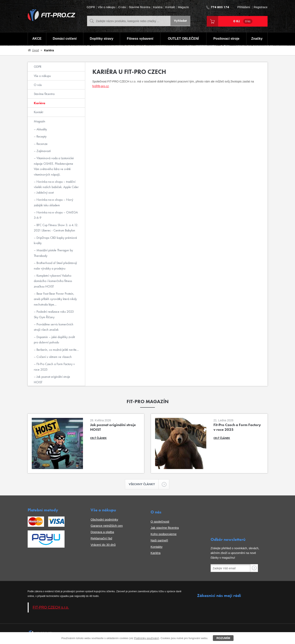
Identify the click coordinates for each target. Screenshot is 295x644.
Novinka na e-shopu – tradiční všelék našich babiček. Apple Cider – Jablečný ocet (56, 187)
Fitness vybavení (140, 39)
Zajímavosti (43, 151)
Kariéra (158, 7)
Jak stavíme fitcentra (165, 528)
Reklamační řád (101, 539)
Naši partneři (159, 541)
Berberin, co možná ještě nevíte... (57, 350)
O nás (122, 7)
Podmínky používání (146, 638)
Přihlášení (244, 7)
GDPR (91, 7)
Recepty (41, 136)
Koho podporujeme (164, 534)
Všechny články (144, 484)
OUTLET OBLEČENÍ (183, 39)
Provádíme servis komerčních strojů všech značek (54, 327)
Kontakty (157, 547)
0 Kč (243, 21)
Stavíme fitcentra (139, 7)
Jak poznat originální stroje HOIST (52, 379)
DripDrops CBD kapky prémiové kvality (55, 240)
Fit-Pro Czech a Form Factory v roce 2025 (54, 367)
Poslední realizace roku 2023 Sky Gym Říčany (54, 314)
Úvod (36, 50)
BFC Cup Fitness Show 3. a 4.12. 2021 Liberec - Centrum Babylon (56, 228)
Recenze (42, 144)
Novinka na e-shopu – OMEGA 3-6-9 (56, 215)
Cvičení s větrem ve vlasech (54, 357)
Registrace (261, 7)
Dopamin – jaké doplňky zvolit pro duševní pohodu (54, 340)
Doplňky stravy (101, 39)
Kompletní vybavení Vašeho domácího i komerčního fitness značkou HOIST (53, 281)
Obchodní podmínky (104, 520)
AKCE (37, 39)
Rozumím (223, 638)
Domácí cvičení (64, 39)
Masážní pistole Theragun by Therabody (53, 253)
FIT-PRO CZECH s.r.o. (51, 608)
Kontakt (170, 7)
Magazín (183, 7)
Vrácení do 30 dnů (103, 545)
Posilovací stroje (227, 39)
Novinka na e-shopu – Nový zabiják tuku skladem (53, 202)
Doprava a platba (102, 532)
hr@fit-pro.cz (101, 86)
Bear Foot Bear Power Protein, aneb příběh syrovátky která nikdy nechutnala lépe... (55, 299)
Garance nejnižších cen (107, 526)
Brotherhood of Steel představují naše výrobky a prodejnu (55, 266)
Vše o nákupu (107, 7)
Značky (257, 39)
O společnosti (160, 522)
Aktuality (41, 129)
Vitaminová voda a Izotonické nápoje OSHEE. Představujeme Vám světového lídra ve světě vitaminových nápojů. (54, 166)
